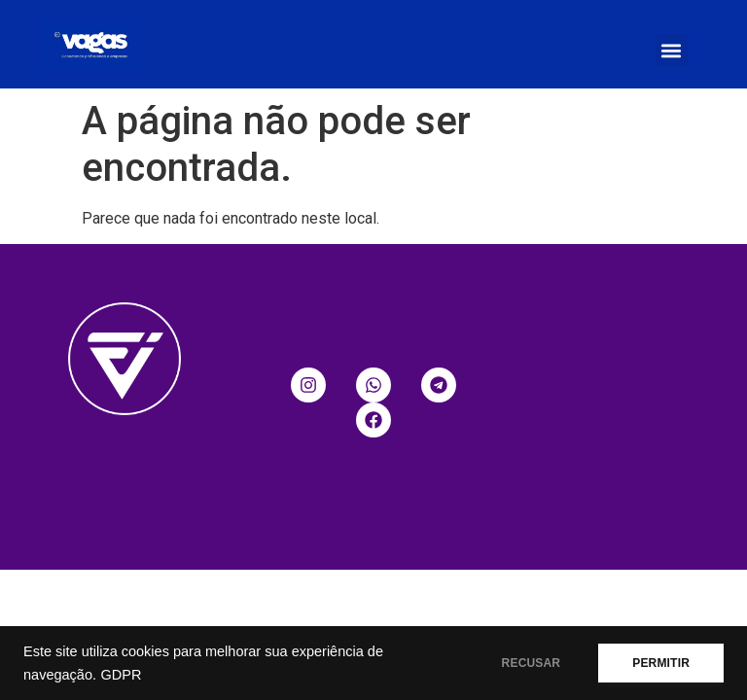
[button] (672, 50)
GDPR (121, 675)
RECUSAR (532, 663)
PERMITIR (661, 663)
